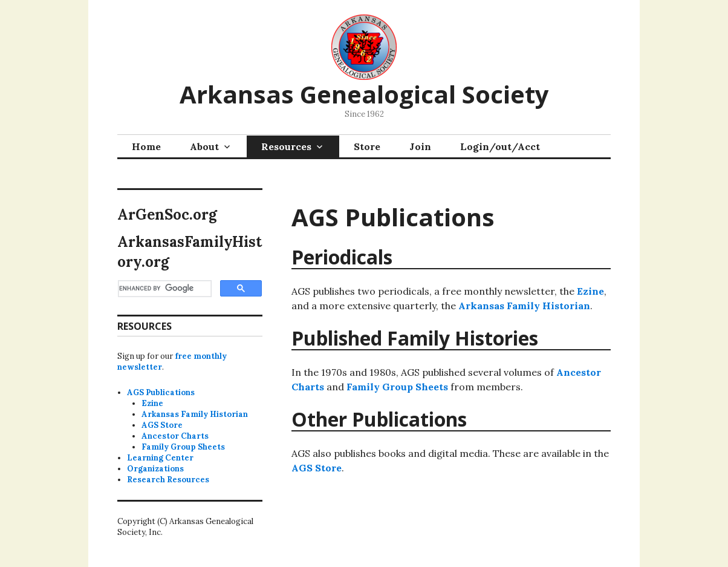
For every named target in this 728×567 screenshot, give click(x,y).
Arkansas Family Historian (524, 306)
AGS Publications (161, 392)
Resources (286, 146)
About (204, 146)
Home (146, 146)
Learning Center (160, 458)
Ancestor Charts (175, 436)
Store (367, 146)
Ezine (590, 291)
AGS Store (317, 468)
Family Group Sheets (397, 387)
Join (420, 146)
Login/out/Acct (500, 146)
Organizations (155, 469)
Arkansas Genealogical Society (364, 94)
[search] (164, 289)
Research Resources (168, 480)
